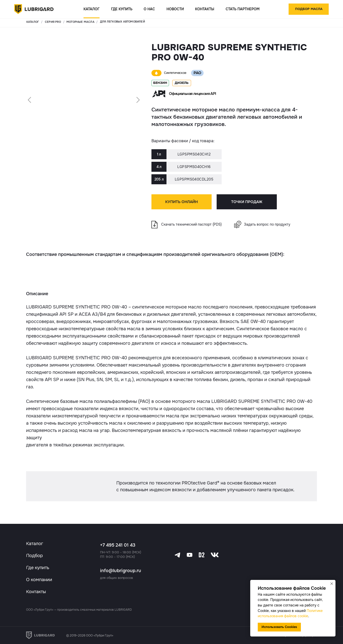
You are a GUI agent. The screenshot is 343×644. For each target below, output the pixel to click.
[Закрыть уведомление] (332, 584)
